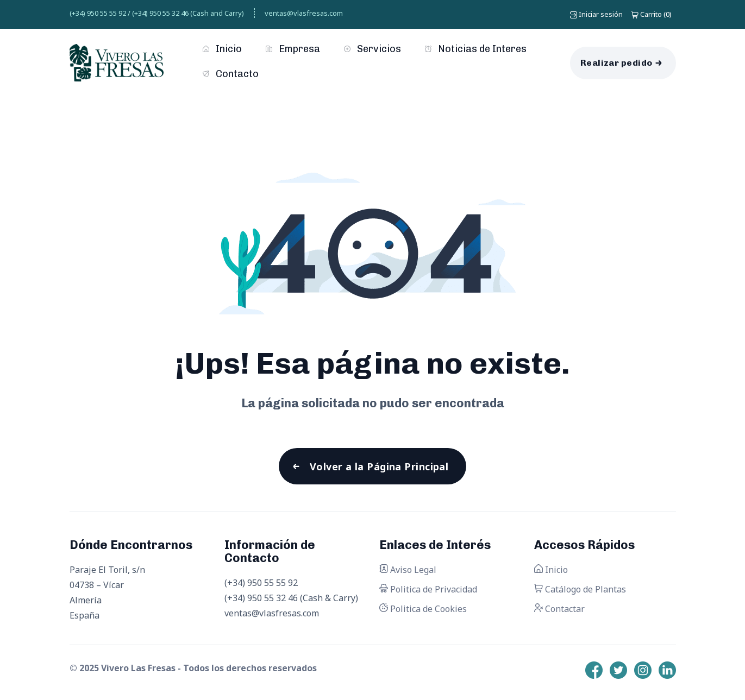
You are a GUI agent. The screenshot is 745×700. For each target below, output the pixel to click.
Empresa (293, 49)
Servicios (372, 49)
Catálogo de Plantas (580, 590)
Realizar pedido (616, 63)
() (652, 14)
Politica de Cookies (423, 609)
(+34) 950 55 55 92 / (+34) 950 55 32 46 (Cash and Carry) (157, 13)
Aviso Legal (408, 570)
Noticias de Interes (476, 49)
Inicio (222, 49)
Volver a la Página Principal (379, 466)
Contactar (559, 609)
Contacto (231, 74)
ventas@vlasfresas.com (304, 13)
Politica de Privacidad (428, 590)
